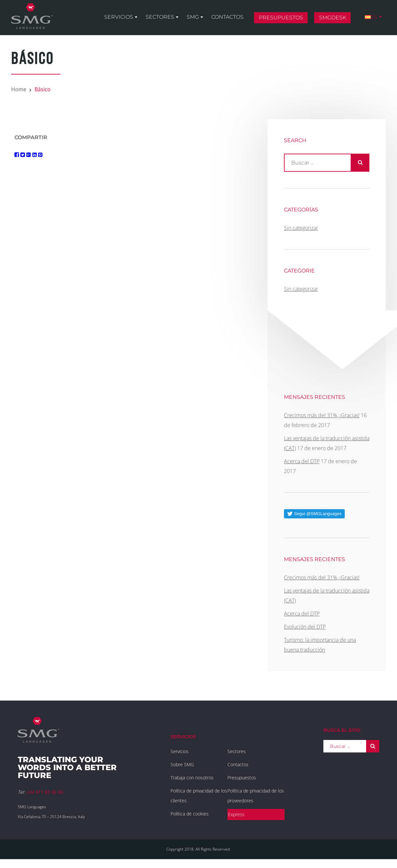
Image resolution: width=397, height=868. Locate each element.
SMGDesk (333, 18)
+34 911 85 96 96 (44, 792)
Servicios (119, 17)
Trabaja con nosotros (192, 778)
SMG (193, 17)
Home (19, 89)
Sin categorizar (301, 228)
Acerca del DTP (302, 461)
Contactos (227, 17)
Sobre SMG (182, 764)
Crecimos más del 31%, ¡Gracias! (322, 415)
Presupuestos (281, 18)
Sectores (160, 17)
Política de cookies (190, 814)
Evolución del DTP (305, 627)
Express (236, 814)
